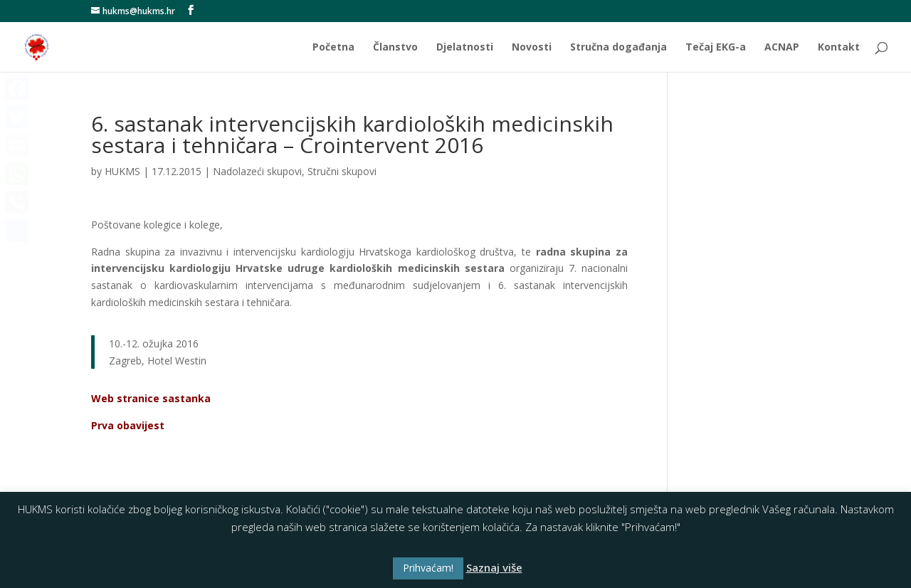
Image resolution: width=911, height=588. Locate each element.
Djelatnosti (465, 48)
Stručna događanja (618, 48)
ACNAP (782, 48)
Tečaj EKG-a (716, 48)
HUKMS (122, 171)
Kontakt (839, 48)
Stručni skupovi (342, 171)
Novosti (532, 48)
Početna (333, 48)
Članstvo (395, 48)
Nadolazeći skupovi (257, 171)
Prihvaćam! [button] (428, 568)
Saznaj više (494, 567)
